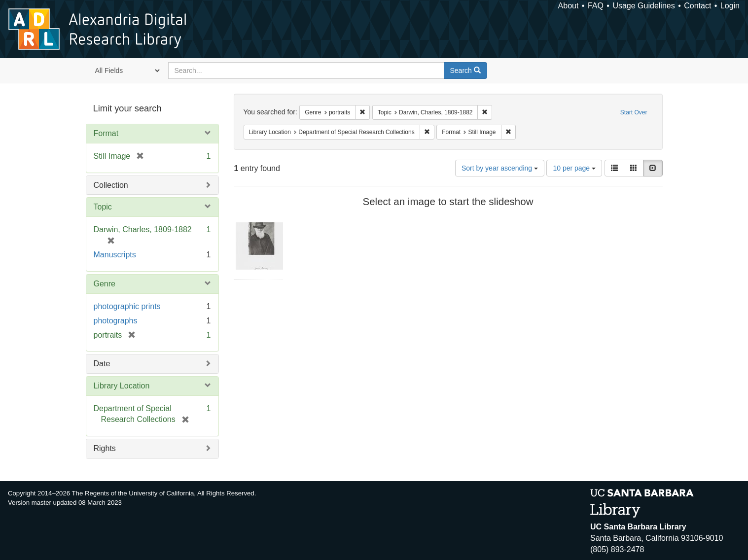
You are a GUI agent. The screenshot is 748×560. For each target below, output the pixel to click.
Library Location (122, 386)
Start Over (634, 112)
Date (102, 364)
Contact (697, 6)
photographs (116, 321)
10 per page (574, 168)
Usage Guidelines (643, 6)
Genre (105, 284)
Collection (111, 185)
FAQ (596, 6)
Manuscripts (115, 255)
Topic (103, 207)
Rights (105, 448)
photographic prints (127, 306)
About (569, 6)
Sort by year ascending (500, 168)
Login (730, 6)
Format (106, 133)
